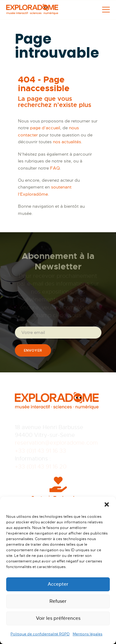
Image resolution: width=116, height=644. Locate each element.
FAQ (55, 168)
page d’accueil (45, 128)
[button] (107, 504)
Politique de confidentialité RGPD (40, 634)
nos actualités (67, 142)
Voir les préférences (58, 618)
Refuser (58, 601)
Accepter (58, 584)
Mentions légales (88, 634)
